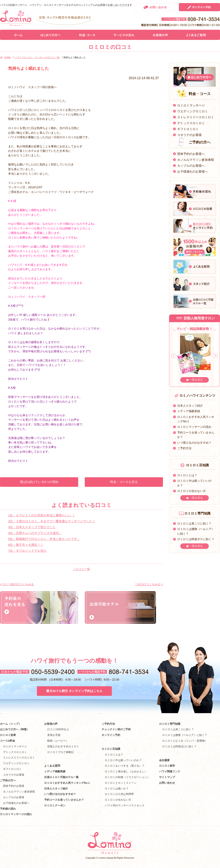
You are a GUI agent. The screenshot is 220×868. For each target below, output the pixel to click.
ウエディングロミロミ (192, 111)
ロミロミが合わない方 (191, 491)
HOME (7, 57)
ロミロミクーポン (55, 805)
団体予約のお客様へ (191, 154)
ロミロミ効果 (8, 735)
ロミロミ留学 (167, 766)
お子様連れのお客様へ (192, 171)
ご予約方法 (184, 448)
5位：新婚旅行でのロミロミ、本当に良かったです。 (44, 539)
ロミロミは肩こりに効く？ (194, 523)
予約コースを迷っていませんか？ (64, 800)
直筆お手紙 (54, 735)
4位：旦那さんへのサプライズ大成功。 (35, 533)
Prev (174, 356)
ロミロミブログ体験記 (60, 752)
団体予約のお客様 (14, 786)
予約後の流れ (8, 809)
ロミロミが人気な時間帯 (119, 794)
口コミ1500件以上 (58, 729)
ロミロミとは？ (187, 475)
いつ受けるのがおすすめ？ (194, 443)
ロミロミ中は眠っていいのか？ (123, 760)
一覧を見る (196, 380)
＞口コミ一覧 (81, 569)
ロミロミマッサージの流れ (194, 427)
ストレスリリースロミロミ (196, 117)
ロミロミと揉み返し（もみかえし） (126, 771)
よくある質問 (52, 766)
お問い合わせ (167, 783)
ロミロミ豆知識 (111, 749)
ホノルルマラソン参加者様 (196, 160)
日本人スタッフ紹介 (190, 406)
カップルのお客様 (14, 797)
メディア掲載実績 (189, 411)
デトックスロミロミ (191, 123)
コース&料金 (8, 741)
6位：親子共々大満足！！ (26, 545)
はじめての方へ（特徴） (15, 729)
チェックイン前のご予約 (116, 729)
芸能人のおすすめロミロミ (63, 746)
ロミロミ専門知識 (170, 724)
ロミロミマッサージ (191, 105)
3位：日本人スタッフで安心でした (32, 527)
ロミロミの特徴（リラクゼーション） (127, 777)
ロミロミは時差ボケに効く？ (196, 539)
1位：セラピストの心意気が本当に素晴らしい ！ (42, 515)
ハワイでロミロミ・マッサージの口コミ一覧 (37, 57)
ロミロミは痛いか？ (117, 789)
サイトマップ (167, 777)
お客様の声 (51, 724)
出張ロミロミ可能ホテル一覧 (61, 777)
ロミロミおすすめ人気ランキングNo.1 (68, 783)
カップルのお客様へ (191, 166)
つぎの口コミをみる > (149, 584)
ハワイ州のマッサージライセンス (125, 805)
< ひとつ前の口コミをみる (17, 584)
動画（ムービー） (58, 741)
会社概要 (164, 760)
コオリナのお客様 (189, 135)
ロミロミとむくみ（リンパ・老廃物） (185, 741)
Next (215, 356)
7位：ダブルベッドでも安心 (27, 551)
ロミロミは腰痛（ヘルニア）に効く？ (185, 735)
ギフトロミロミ (188, 129)
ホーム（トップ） (11, 724)
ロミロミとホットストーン (121, 783)
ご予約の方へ (8, 780)
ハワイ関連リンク (170, 771)
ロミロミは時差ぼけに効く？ (179, 746)
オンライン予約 (111, 735)
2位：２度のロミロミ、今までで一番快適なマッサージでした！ (52, 521)
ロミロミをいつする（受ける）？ (125, 766)
